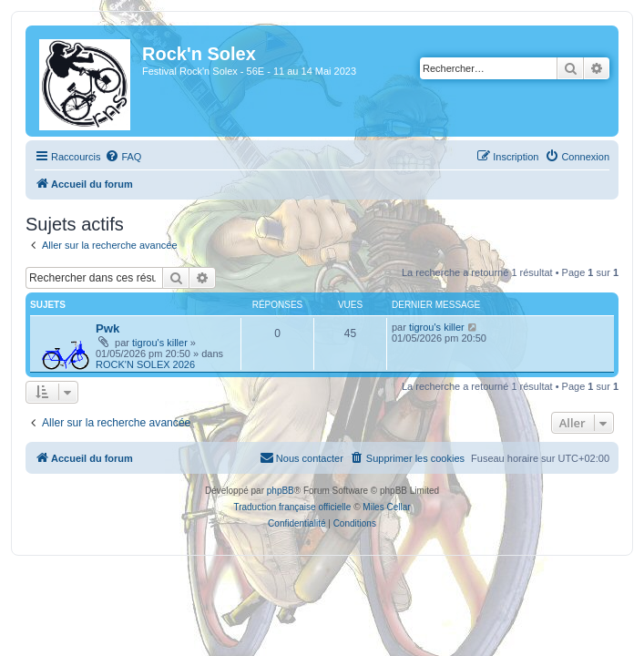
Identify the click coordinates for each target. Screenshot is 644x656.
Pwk (107, 328)
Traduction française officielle (292, 507)
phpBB (281, 491)
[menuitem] (123, 157)
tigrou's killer (160, 343)
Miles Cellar (386, 507)
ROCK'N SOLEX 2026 (145, 364)
